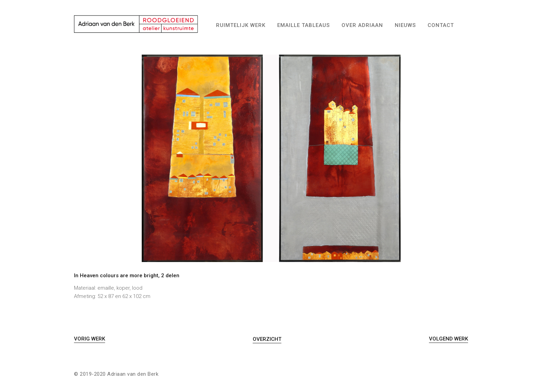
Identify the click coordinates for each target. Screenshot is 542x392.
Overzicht (267, 339)
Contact (441, 25)
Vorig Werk (90, 339)
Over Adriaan (362, 25)
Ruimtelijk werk (241, 25)
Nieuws (405, 25)
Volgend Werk (448, 339)
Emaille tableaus (303, 25)
